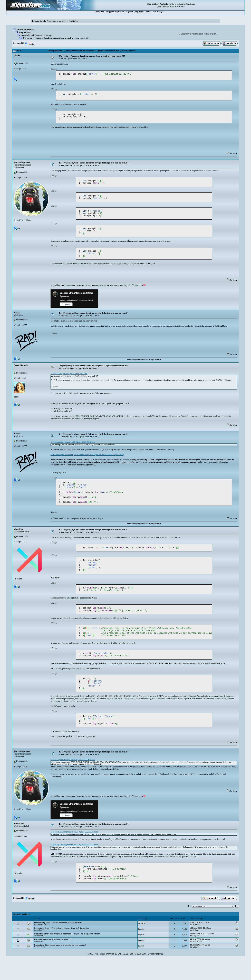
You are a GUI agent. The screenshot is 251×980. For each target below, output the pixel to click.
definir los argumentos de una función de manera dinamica (58, 945)
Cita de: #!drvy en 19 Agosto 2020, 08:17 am (69, 380)
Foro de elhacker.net (25, 30)
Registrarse (139, 12)
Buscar (121, 12)
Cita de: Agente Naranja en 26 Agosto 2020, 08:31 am (73, 449)
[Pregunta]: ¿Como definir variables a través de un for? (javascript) (61, 950)
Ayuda (114, 12)
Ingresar (180, 4)
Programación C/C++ (41, 947)
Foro (97, 12)
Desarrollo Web (28, 35)
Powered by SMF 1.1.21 (117, 976)
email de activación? (176, 6)
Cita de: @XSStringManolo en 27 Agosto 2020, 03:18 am (74, 851)
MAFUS (196, 947)
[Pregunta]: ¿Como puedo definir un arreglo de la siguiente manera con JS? (56, 38)
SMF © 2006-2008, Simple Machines (147, 976)
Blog (108, 12)
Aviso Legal (100, 976)
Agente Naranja (21, 372)
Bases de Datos (39, 969)
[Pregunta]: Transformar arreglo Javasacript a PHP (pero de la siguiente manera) (67, 956)
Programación (25, 32)
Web (102, 12)
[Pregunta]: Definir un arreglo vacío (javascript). (53, 961)
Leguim (17, 56)
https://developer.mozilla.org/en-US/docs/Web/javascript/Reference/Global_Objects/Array (87, 461)
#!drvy (49, 35)
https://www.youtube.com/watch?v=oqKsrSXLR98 (144, 366)
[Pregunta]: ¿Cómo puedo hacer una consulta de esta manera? (60, 967)
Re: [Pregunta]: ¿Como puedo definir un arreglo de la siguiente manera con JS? (94, 165)
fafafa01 (142, 946)
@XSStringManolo (22, 165)
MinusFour (19, 539)
